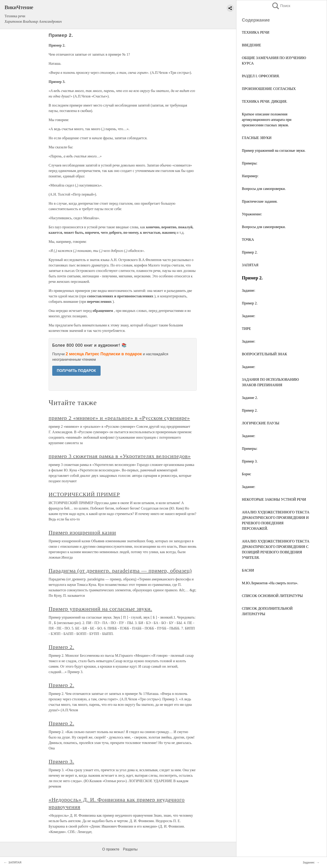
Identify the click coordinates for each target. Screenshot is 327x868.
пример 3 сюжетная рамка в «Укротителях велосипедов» (120, 456)
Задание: (249, 290)
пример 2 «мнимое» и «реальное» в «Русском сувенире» (119, 418)
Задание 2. (250, 398)
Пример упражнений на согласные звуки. (274, 150)
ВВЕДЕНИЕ (251, 45)
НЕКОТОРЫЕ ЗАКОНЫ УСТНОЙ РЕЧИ (274, 499)
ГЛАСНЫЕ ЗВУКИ (257, 138)
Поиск (281, 6)
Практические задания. (260, 201)
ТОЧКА (248, 240)
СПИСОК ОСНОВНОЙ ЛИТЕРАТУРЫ (272, 596)
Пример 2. (250, 252)
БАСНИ (248, 570)
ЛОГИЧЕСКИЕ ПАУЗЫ (261, 423)
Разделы (130, 849)
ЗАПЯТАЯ (250, 265)
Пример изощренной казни (82, 532)
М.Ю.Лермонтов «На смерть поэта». (270, 583)
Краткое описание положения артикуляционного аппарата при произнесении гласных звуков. (267, 120)
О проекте (111, 849)
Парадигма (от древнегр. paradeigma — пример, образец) (120, 571)
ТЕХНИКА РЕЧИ (256, 32)
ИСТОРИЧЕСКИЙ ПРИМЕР (84, 494)
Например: (250, 176)
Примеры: (250, 163)
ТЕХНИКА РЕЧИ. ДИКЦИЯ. (265, 101)
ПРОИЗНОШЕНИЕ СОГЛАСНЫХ (269, 89)
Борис (246, 474)
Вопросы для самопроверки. (264, 189)
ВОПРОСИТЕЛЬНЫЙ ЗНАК (264, 354)
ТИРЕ (246, 329)
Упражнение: (252, 214)
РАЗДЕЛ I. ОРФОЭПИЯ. (261, 76)
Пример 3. (250, 461)
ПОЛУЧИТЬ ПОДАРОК (76, 371)
